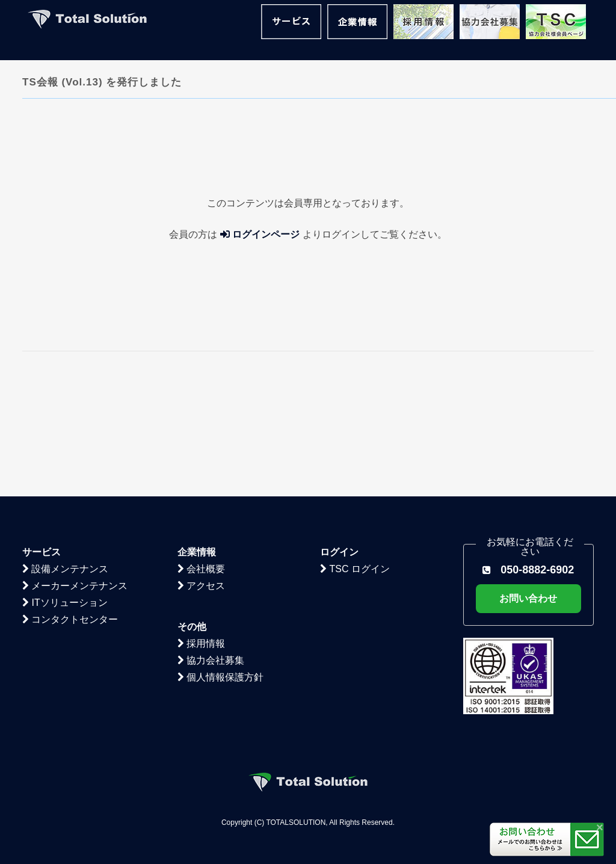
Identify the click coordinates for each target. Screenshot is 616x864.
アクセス (201, 472)
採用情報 (201, 530)
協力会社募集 (211, 547)
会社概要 (201, 455)
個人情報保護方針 (220, 563)
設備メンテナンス (65, 455)
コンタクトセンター (70, 506)
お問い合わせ (528, 485)
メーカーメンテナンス (75, 472)
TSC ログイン (355, 455)
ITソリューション (65, 489)
